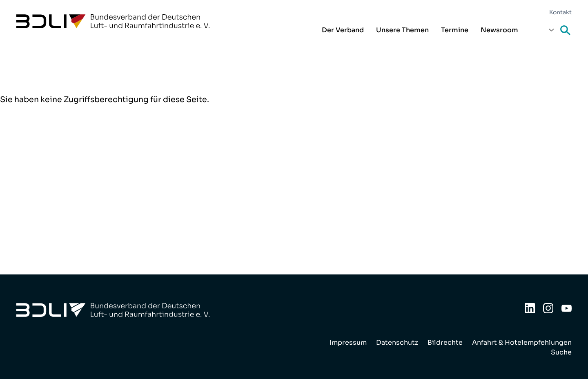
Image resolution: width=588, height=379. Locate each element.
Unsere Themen (402, 30)
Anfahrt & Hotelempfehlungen (522, 342)
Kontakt (560, 12)
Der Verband (343, 30)
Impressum (348, 342)
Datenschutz (397, 342)
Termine (455, 30)
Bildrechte (445, 342)
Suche (566, 31)
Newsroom (499, 30)
